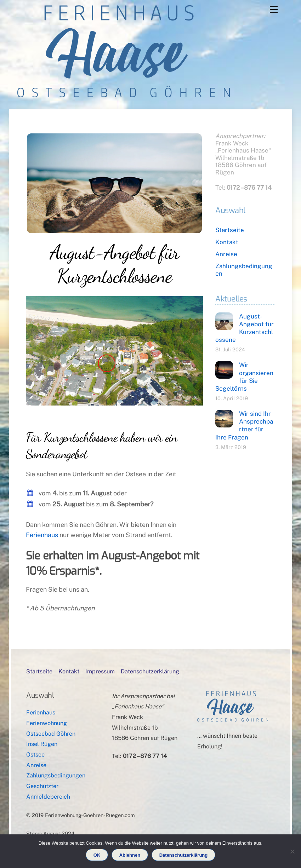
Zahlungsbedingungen (56, 775)
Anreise (226, 254)
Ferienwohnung (47, 723)
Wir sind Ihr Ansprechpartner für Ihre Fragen (244, 426)
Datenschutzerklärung (150, 671)
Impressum (100, 671)
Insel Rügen (42, 744)
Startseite (230, 230)
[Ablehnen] (292, 851)
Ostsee (35, 755)
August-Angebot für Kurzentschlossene (115, 264)
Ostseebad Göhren (51, 734)
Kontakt (227, 242)
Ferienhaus (42, 535)
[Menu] (274, 10)
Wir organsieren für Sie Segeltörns (244, 377)
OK (97, 855)
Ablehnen (130, 855)
